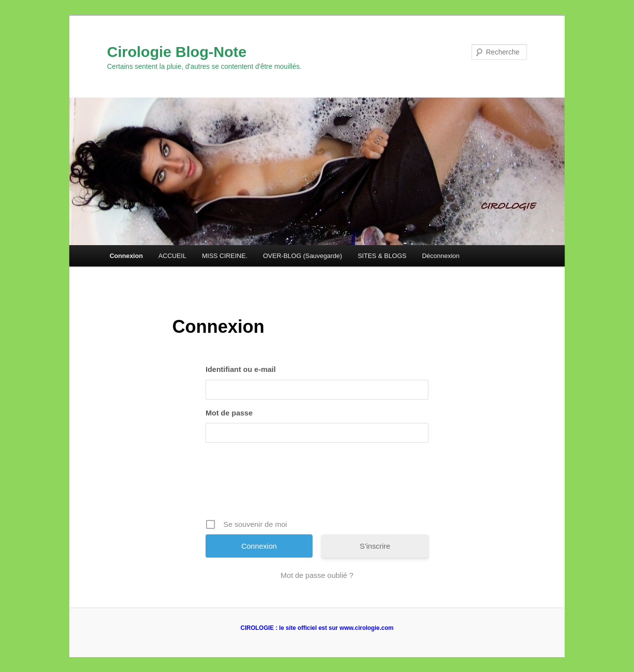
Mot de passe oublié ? (317, 575)
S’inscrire (375, 546)
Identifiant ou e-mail (241, 369)
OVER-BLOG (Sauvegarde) (303, 256)
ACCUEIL (172, 256)
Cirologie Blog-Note (177, 52)
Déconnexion (441, 256)
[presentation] (318, 484)
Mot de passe (229, 413)
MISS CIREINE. (225, 256)
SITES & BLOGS (382, 256)
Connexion (126, 256)
